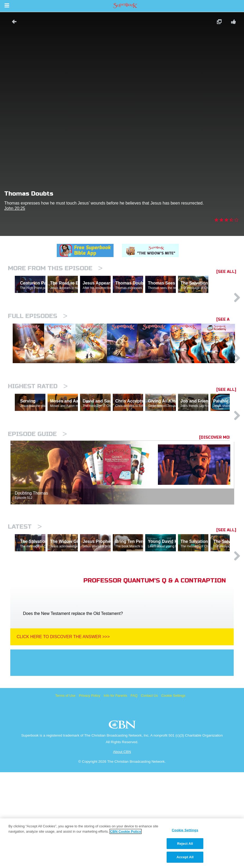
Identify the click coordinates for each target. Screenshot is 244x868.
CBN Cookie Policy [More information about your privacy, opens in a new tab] (126, 831)
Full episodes (38, 339)
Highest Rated (38, 436)
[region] (122, 843)
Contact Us (149, 791)
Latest (25, 599)
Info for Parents (116, 791)
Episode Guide (37, 507)
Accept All (185, 857)
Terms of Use (65, 791)
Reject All (185, 844)
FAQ (134, 791)
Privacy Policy (90, 791)
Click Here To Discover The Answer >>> (63, 732)
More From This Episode (55, 268)
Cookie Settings (173, 791)
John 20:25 (15, 208)
